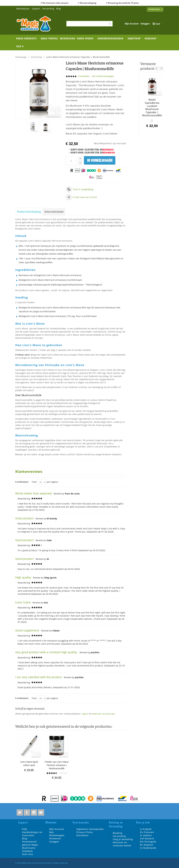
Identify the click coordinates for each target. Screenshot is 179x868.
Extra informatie (54, 212)
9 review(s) (84, 76)
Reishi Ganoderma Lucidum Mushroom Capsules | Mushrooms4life (152, 108)
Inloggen (145, 24)
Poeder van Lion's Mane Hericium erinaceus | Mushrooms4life (57, 765)
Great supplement (28, 630)
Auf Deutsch (147, 839)
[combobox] (89, 24)
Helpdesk (27, 851)
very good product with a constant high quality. (46, 652)
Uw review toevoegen (103, 76)
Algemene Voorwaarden (90, 829)
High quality (23, 577)
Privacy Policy (85, 832)
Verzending (48, 9)
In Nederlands (148, 848)
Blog (59, 9)
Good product (24, 540)
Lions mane (23, 602)
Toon (34, 482)
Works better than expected (33, 493)
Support (36, 9)
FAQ (25, 829)
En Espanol (147, 845)
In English (146, 829)
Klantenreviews (29, 471)
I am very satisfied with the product (39, 677)
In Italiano (146, 835)
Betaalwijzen (23, 9)
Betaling (118, 833)
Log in (85, 714)
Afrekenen (55, 839)
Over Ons (28, 854)
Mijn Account (132, 24)
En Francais (147, 832)
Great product (24, 518)
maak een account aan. (103, 714)
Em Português (148, 842)
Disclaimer (83, 835)
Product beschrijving (29, 212)
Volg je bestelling (123, 839)
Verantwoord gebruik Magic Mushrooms (30, 845)
